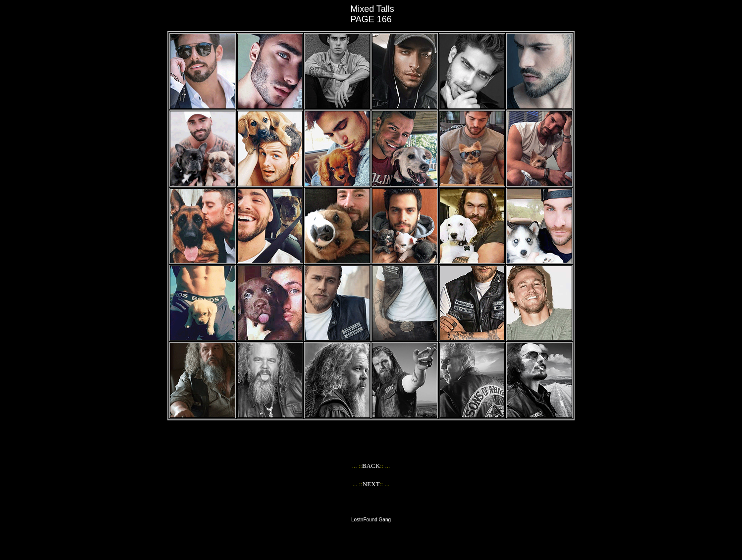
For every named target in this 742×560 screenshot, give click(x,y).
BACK (371, 466)
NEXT (371, 484)
